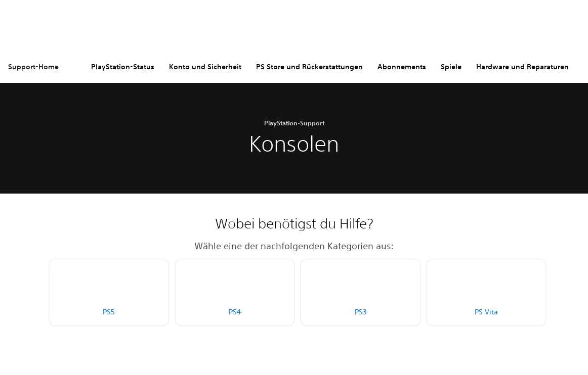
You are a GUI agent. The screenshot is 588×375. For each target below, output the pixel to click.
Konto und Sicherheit (205, 67)
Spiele (451, 67)
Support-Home (33, 67)
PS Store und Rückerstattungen (309, 67)
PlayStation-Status (123, 67)
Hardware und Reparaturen (522, 67)
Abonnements (402, 67)
